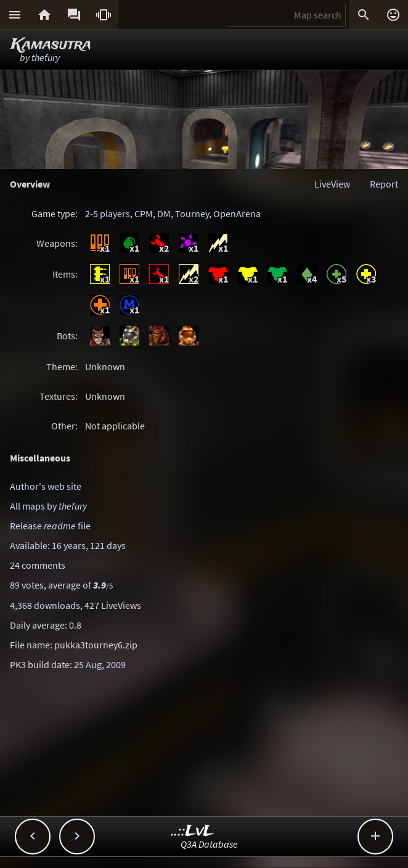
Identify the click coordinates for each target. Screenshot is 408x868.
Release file (50, 526)
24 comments (38, 565)
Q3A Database (209, 844)
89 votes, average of (61, 585)
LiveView (332, 184)
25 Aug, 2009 (100, 664)
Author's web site (46, 486)
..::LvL (193, 831)
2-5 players (108, 213)
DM (164, 213)
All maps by (48, 506)
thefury (46, 57)
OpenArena (237, 213)
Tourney (192, 213)
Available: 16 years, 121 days (68, 545)
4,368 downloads (45, 605)
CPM (144, 213)
